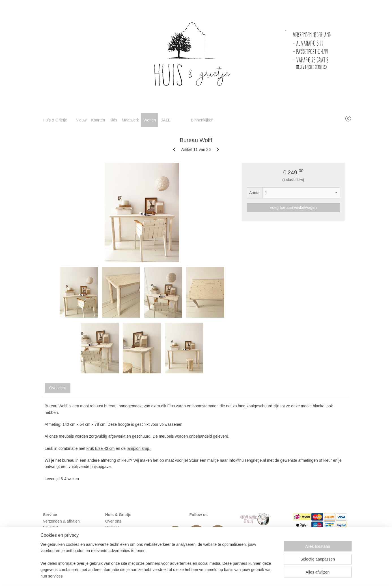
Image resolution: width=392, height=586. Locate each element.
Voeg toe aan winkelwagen (293, 208)
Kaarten (98, 120)
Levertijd (50, 527)
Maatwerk (130, 120)
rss (189, 576)
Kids (113, 120)
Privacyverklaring (58, 546)
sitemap (179, 576)
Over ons (113, 521)
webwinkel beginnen (207, 576)
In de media (116, 534)
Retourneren (54, 534)
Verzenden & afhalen (61, 521)
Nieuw (81, 120)
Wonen (150, 120)
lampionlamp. (139, 448)
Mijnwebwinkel (251, 576)
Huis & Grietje (55, 120)
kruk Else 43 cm (101, 448)
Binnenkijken (202, 120)
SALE (165, 120)
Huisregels (52, 540)
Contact (112, 527)
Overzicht (58, 388)
